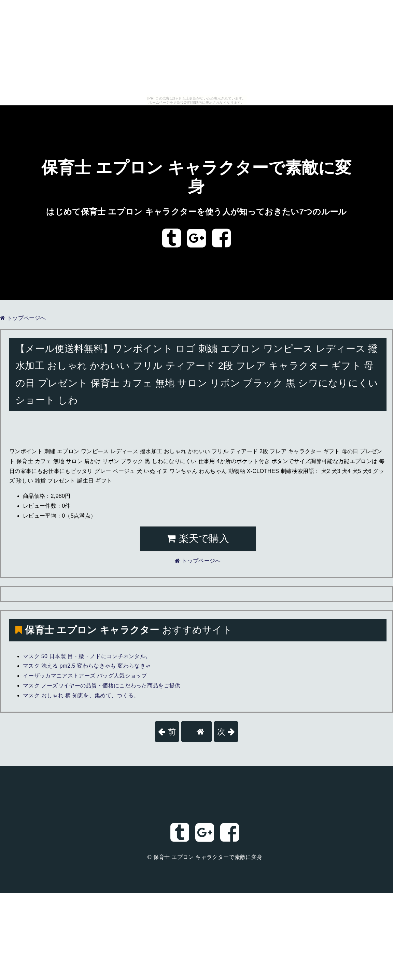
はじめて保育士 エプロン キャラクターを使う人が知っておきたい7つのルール (196, 212)
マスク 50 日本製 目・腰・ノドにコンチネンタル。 (87, 656)
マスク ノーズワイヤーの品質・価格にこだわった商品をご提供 (102, 686)
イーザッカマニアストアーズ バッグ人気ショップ (85, 676)
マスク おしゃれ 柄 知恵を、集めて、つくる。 (81, 695)
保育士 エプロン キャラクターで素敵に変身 (208, 857)
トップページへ (23, 318)
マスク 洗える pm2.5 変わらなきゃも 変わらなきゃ (87, 666)
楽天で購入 (198, 538)
